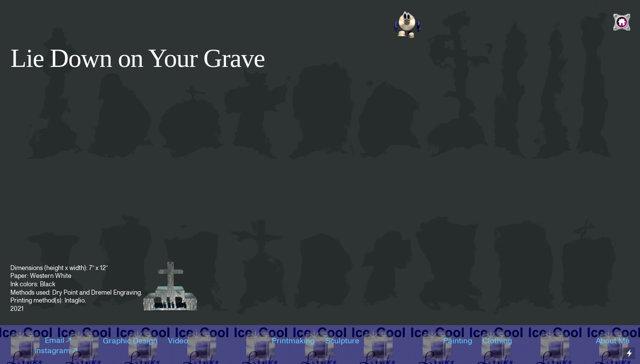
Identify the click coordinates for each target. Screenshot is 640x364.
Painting (458, 341)
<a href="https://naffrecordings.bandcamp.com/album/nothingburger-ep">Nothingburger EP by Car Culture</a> (320, 21)
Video (178, 341)
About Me (613, 341)
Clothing (497, 341)
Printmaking (293, 341)
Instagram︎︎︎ (57, 351)
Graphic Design (130, 341)
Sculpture (342, 341)
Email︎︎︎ (59, 340)
